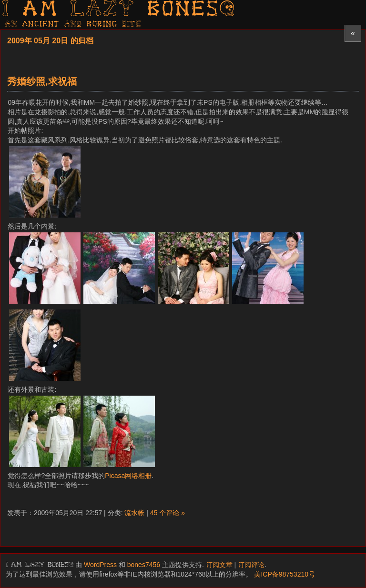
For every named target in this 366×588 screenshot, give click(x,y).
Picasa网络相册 (128, 476)
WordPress (100, 565)
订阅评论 (251, 565)
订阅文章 (219, 565)
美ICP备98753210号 (285, 574)
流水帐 (134, 513)
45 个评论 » (168, 513)
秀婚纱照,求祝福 (42, 81)
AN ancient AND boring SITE (73, 24)
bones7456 (144, 565)
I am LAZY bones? (119, 10)
